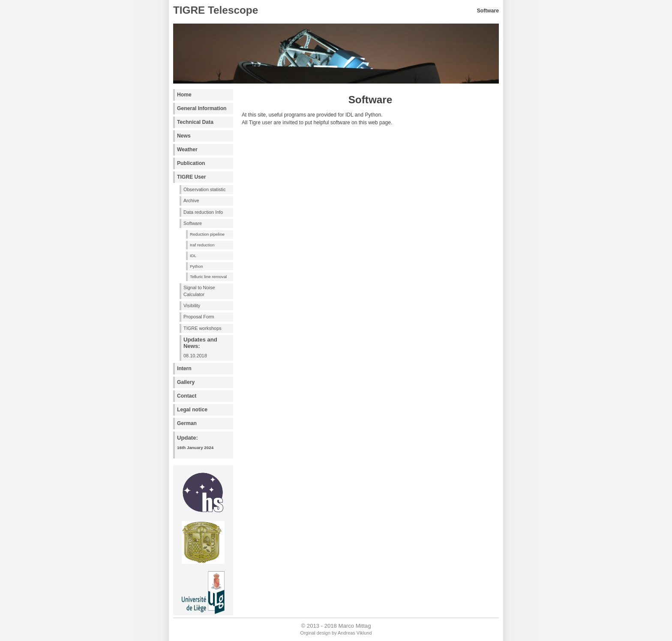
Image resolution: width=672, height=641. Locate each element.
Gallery (186, 382)
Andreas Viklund (355, 633)
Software (193, 223)
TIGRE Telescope (216, 10)
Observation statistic (204, 189)
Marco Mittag (355, 626)
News (184, 136)
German (187, 423)
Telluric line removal (208, 277)
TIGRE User (192, 177)
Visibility (192, 306)
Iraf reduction (202, 245)
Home (184, 95)
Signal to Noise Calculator (199, 291)
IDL (193, 256)
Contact (187, 396)
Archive (191, 201)
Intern (184, 368)
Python (196, 266)
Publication (191, 163)
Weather (187, 150)
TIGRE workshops (202, 328)
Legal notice (192, 410)
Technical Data (195, 122)
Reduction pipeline (207, 234)
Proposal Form (199, 317)
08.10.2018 (208, 347)
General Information (202, 108)
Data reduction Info (203, 212)
